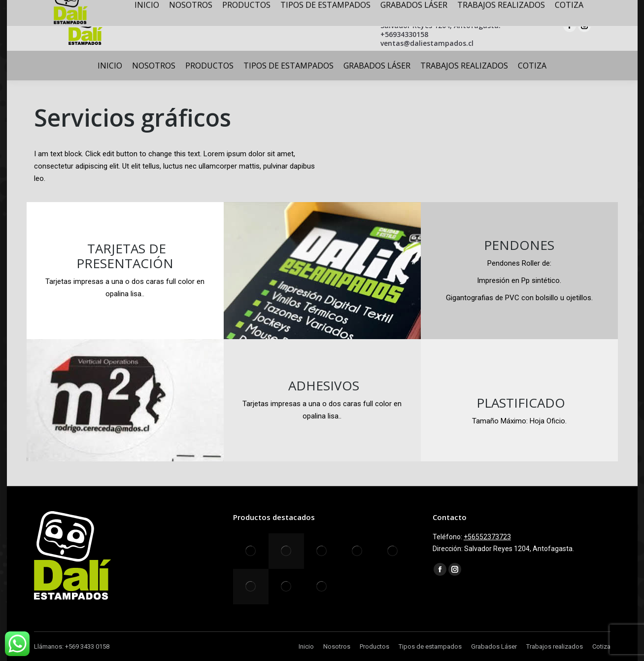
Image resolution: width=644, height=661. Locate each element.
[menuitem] (110, 66)
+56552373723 (487, 537)
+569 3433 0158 (87, 646)
